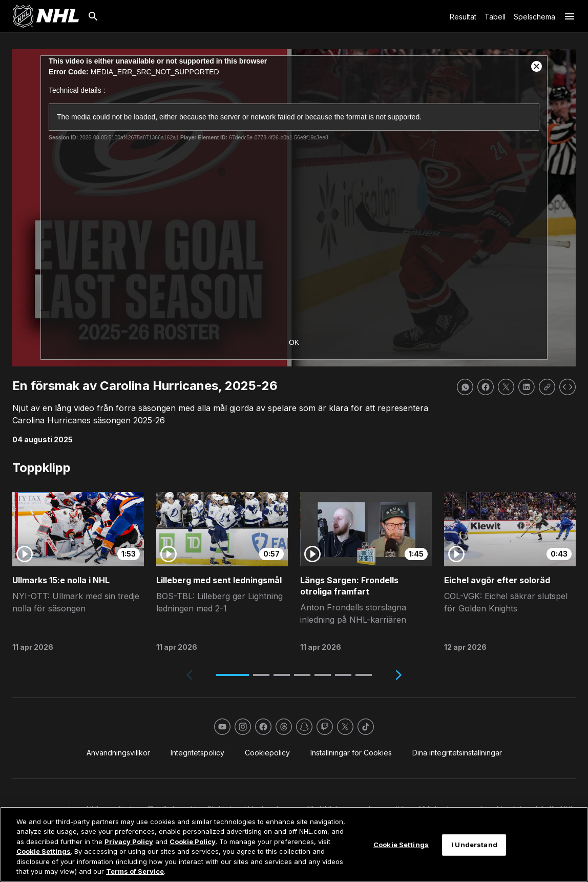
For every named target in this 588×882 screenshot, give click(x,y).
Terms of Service (135, 871)
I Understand (474, 845)
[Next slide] (398, 675)
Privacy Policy (129, 842)
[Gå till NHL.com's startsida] (46, 16)
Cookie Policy (193, 842)
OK (294, 342)
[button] (233, 675)
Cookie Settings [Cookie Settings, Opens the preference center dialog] (401, 845)
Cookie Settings (44, 851)
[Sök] (93, 16)
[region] (294, 844)
